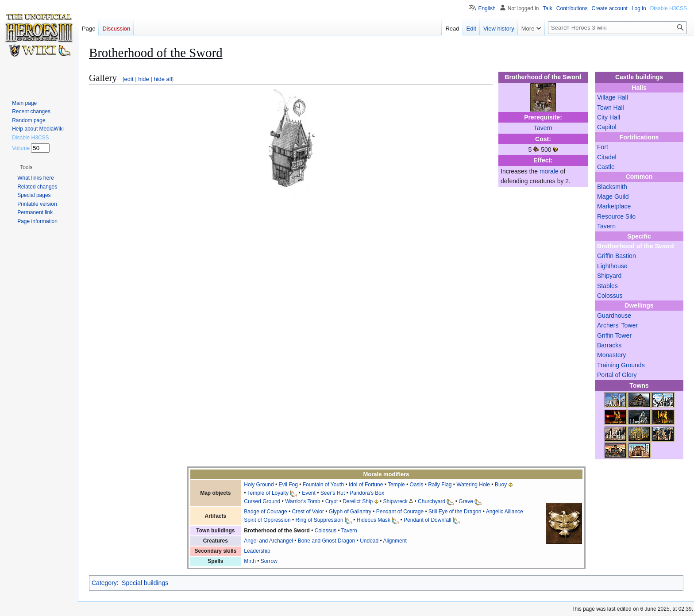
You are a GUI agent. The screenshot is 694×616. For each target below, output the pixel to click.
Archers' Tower (617, 325)
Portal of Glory (617, 375)
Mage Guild (613, 196)
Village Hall (613, 97)
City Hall (609, 117)
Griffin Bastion (617, 256)
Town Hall (611, 108)
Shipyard (609, 276)
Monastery (611, 355)
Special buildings (145, 583)
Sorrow (269, 561)
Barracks (609, 345)
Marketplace (614, 206)
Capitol (607, 127)
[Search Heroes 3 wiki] (617, 28)
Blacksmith (612, 187)
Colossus (610, 296)
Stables (607, 286)
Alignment (395, 541)
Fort (603, 147)
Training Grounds (621, 365)
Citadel (607, 157)
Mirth (250, 561)
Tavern (606, 226)
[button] (26, 167)
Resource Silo (616, 216)
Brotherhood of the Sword (635, 246)
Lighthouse (612, 266)
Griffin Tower (614, 335)
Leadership (257, 551)
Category (104, 583)
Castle (606, 167)
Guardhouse (614, 316)
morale (549, 171)
